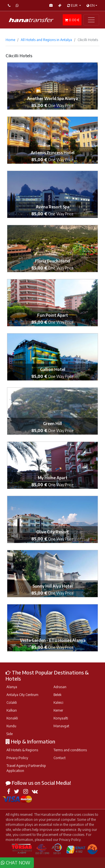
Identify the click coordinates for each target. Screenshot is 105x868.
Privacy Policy (17, 758)
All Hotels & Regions (22, 750)
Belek (57, 695)
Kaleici (58, 703)
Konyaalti (61, 718)
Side (10, 734)
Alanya (12, 687)
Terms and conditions (70, 750)
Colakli (12, 703)
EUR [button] (73, 5)
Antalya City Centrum (22, 695)
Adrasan (60, 687)
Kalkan (12, 710)
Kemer (58, 710)
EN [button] (91, 5)
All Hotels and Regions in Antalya (46, 40)
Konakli (12, 718)
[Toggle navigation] (91, 20)
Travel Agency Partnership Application (26, 768)
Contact (60, 758)
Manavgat (61, 726)
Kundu (11, 726)
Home (10, 40)
